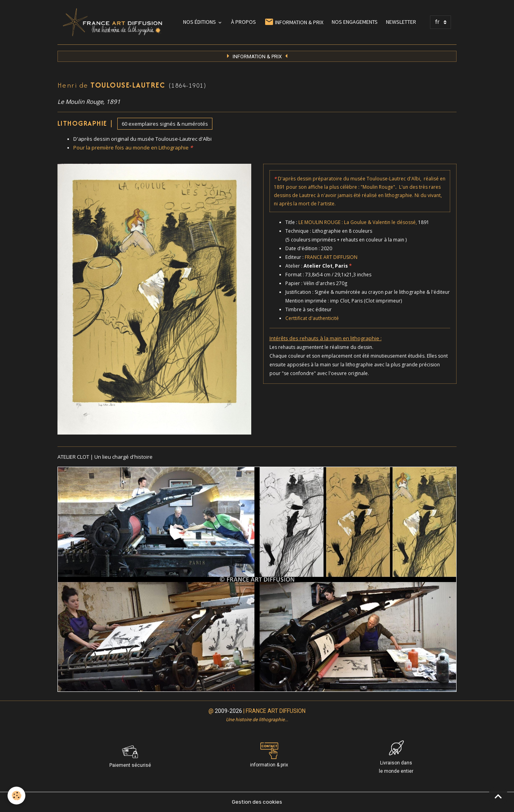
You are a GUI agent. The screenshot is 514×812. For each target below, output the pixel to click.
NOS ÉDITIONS (200, 22)
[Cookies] (17, 796)
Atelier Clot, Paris (328, 266)
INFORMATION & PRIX (294, 22)
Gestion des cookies (257, 802)
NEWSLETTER (401, 22)
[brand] (114, 22)
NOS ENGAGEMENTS (355, 22)
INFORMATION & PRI (257, 56)
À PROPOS (244, 22)
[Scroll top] (498, 796)
